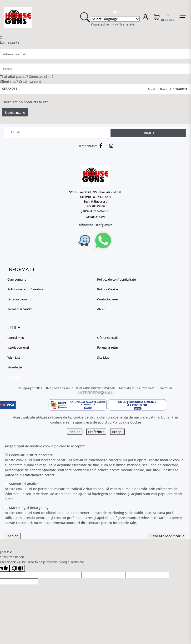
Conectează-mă (41, 76)
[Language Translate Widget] (115, 19)
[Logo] (95, 175)
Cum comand (17, 279)
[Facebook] (100, 146)
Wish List (14, 357)
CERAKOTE (180, 89)
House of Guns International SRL (92, 388)
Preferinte (96, 432)
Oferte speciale (108, 338)
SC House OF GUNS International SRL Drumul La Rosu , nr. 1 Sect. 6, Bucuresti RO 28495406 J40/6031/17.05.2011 (95, 201)
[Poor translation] (17, 568)
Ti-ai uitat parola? (14, 76)
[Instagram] (110, 146)
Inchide (75, 432)
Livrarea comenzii (20, 299)
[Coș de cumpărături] (164, 18)
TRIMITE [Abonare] (148, 133)
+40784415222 (95, 217)
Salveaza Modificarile (167, 536)
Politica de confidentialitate (116, 279)
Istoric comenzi (18, 347)
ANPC (101, 309)
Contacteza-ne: (108, 299)
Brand (164, 89)
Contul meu (16, 338)
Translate (122, 24)
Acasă (151, 89)
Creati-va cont (30, 81)
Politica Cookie (108, 289)
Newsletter (15, 367)
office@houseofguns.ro (96, 225)
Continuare (15, 112)
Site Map (103, 357)
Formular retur (108, 347)
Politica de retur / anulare (25, 289)
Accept (117, 432)
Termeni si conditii (20, 309)
